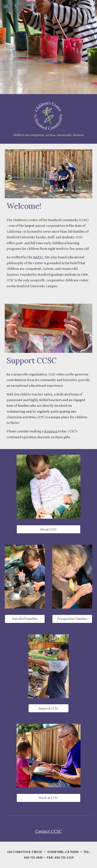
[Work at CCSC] (48, 798)
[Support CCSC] (48, 708)
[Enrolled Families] (25, 619)
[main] (48, 206)
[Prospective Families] (72, 619)
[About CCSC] (48, 529)
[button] (6, 6)
